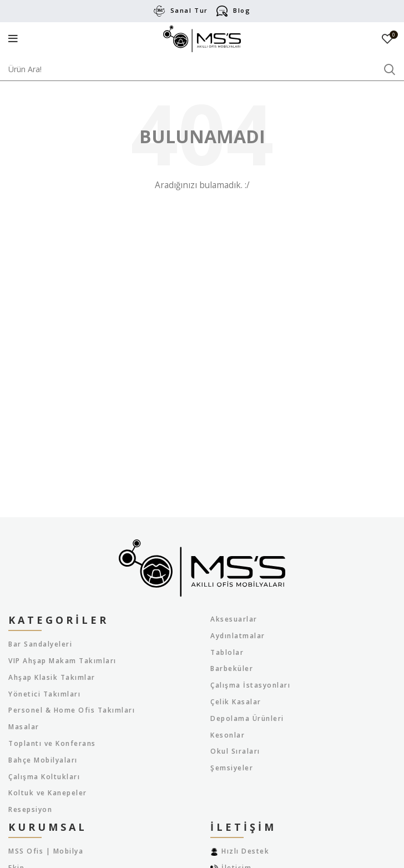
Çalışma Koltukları (44, 777)
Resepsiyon (30, 810)
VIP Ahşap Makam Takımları (62, 661)
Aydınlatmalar (238, 636)
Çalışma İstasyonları (250, 685)
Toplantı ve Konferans (52, 744)
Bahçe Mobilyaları (43, 760)
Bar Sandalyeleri (40, 644)
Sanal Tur (189, 10)
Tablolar (227, 653)
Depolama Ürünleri (247, 719)
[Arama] (202, 69)
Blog (242, 10)
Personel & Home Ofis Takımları (72, 710)
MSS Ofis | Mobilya (46, 851)
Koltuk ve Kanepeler (48, 793)
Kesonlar (228, 735)
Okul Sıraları (235, 751)
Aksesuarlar (234, 619)
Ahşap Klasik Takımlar (52, 678)
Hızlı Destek (245, 851)
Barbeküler (232, 669)
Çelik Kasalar (236, 702)
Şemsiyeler (232, 768)
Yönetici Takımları (44, 694)
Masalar (24, 727)
